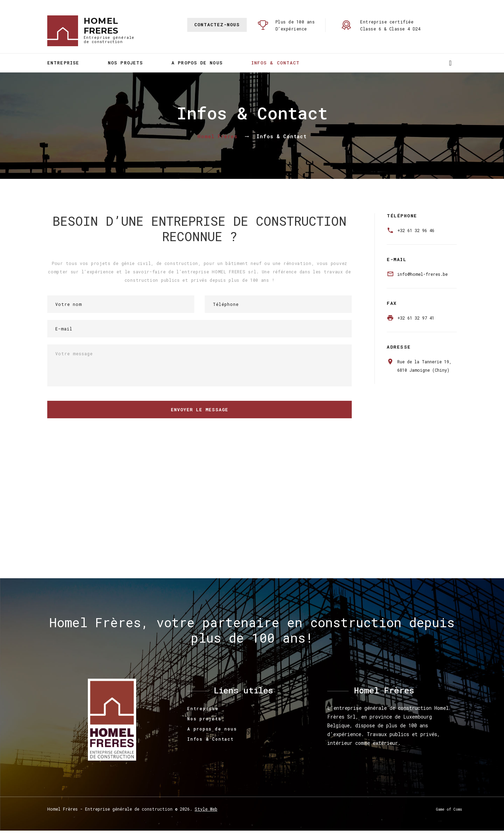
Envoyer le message (199, 410)
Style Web (206, 809)
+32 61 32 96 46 (416, 230)
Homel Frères (217, 136)
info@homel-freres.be (422, 274)
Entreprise (63, 63)
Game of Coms (449, 809)
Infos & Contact (276, 63)
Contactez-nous (217, 25)
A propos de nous (197, 63)
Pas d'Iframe (252, 515)
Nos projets (125, 63)
